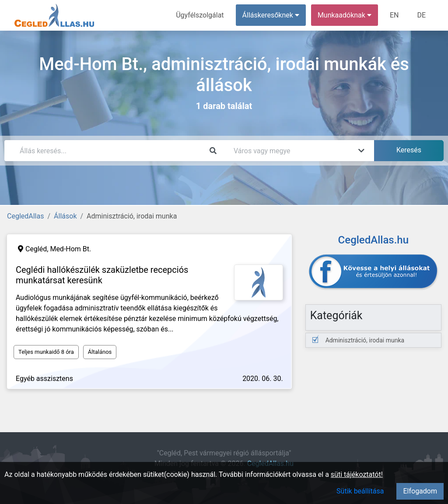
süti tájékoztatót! (357, 474)
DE (421, 15)
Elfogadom (420, 491)
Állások (65, 216)
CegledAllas (25, 216)
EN (394, 15)
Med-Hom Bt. (70, 249)
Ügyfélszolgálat (200, 15)
